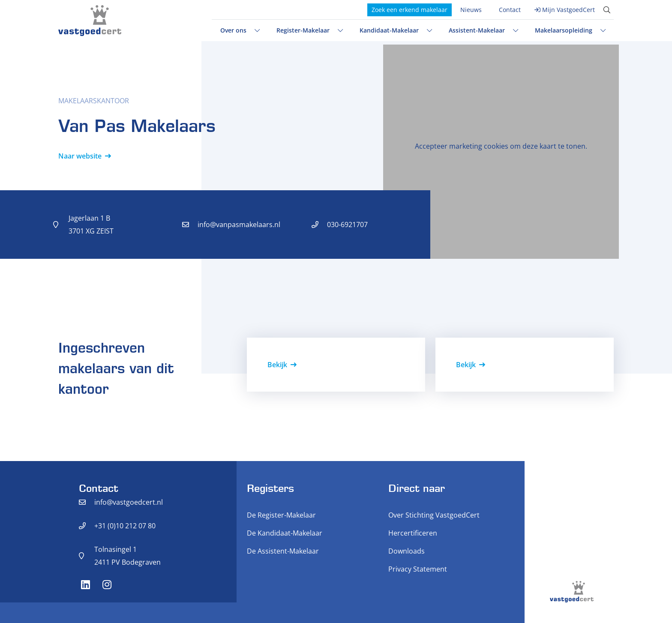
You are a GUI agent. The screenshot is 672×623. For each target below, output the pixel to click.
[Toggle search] (607, 10)
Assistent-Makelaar (477, 30)
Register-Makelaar (303, 30)
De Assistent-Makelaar (283, 551)
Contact (510, 10)
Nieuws (471, 10)
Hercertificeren (413, 533)
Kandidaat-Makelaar (389, 30)
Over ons (233, 30)
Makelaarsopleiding (564, 30)
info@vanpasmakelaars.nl (239, 225)
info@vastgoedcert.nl (129, 502)
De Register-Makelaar (281, 515)
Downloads (406, 551)
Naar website (80, 156)
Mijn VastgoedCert (568, 10)
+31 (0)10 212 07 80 (125, 526)
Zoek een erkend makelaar (409, 10)
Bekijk (277, 365)
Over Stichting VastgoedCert (434, 515)
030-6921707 (347, 225)
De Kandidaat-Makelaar (285, 533)
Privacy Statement (418, 569)
